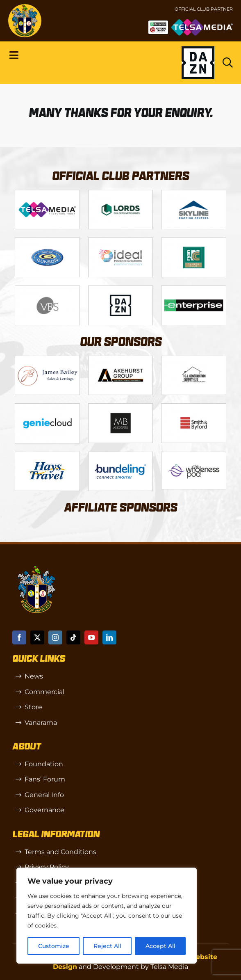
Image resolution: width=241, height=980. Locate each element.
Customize (54, 946)
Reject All (107, 946)
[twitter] (37, 637)
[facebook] (19, 637)
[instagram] (55, 637)
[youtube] (91, 637)
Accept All (160, 946)
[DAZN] (120, 289)
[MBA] (120, 407)
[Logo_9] (120, 241)
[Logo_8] (47, 407)
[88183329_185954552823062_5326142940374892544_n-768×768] (47, 455)
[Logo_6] (120, 359)
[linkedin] (109, 637)
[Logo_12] (193, 193)
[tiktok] (73, 637)
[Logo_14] (47, 289)
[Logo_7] (193, 359)
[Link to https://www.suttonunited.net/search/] (228, 63)
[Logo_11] (193, 241)
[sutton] (25, 7)
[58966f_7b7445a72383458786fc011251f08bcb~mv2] (193, 455)
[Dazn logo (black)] (198, 63)
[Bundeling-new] (120, 455)
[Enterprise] (193, 289)
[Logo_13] (193, 407)
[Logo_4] (47, 241)
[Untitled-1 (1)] (202, 22)
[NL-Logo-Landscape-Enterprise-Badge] (158, 23)
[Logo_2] (120, 193)
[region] (107, 916)
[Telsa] (47, 193)
